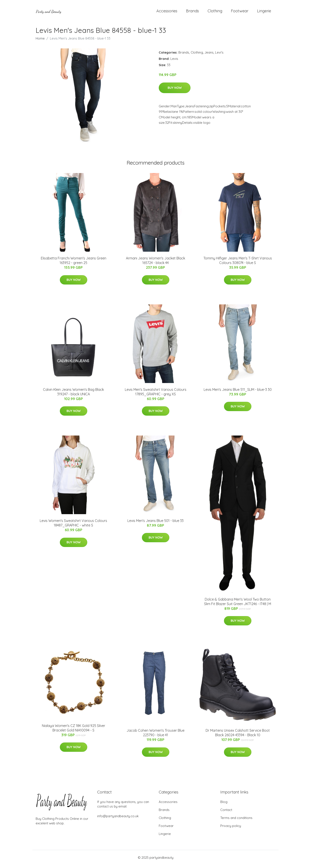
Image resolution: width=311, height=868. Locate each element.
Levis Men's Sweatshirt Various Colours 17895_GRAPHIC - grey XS (156, 395)
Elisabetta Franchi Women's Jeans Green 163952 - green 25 (74, 263)
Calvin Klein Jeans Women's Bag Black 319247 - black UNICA (73, 395)
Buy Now (175, 91)
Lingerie (264, 12)
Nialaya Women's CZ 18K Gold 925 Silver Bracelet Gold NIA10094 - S (74, 731)
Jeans (209, 55)
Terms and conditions (236, 821)
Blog (224, 805)
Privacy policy (231, 829)
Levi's (219, 55)
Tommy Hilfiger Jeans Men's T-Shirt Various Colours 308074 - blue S (238, 263)
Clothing (215, 12)
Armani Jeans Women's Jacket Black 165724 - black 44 (155, 263)
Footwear (240, 12)
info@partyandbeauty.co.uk (118, 819)
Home (40, 41)
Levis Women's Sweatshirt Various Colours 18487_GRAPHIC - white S (73, 526)
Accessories (167, 12)
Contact (226, 813)
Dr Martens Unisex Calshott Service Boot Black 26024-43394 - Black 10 (238, 736)
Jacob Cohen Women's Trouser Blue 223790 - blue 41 (155, 736)
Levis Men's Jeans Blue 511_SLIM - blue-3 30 (238, 393)
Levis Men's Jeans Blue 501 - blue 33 (155, 524)
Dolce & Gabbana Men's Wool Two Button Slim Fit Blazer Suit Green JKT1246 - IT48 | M (238, 605)
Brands (192, 12)
